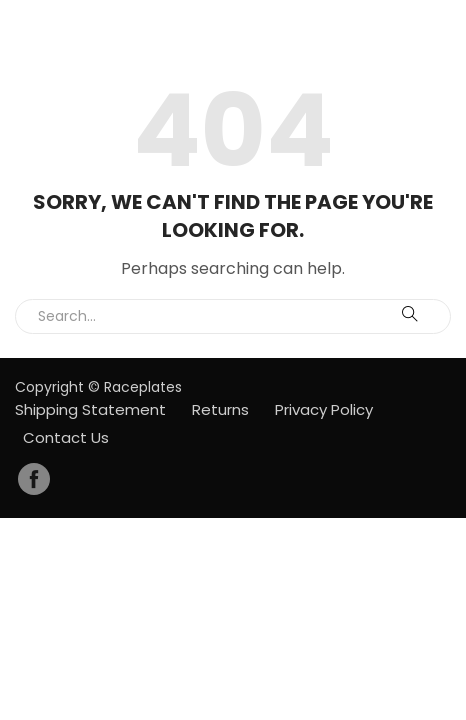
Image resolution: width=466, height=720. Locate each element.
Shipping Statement (90, 409)
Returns (220, 409)
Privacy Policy (324, 409)
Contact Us (66, 437)
